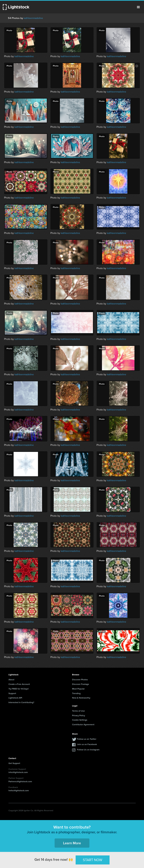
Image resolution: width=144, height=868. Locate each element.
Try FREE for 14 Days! (19, 689)
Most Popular (78, 689)
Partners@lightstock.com (20, 781)
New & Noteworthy (81, 698)
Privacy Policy (79, 715)
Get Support (14, 763)
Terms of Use (78, 711)
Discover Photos (80, 679)
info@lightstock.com (18, 772)
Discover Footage (81, 684)
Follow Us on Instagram (88, 750)
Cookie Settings (80, 720)
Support (12, 693)
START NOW (93, 860)
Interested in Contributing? (21, 702)
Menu (138, 7)
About (11, 679)
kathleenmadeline (33, 18)
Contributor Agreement (83, 724)
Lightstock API (15, 698)
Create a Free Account (19, 684)
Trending (76, 693)
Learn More (72, 843)
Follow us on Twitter (87, 739)
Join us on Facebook (87, 744)
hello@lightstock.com (19, 790)
